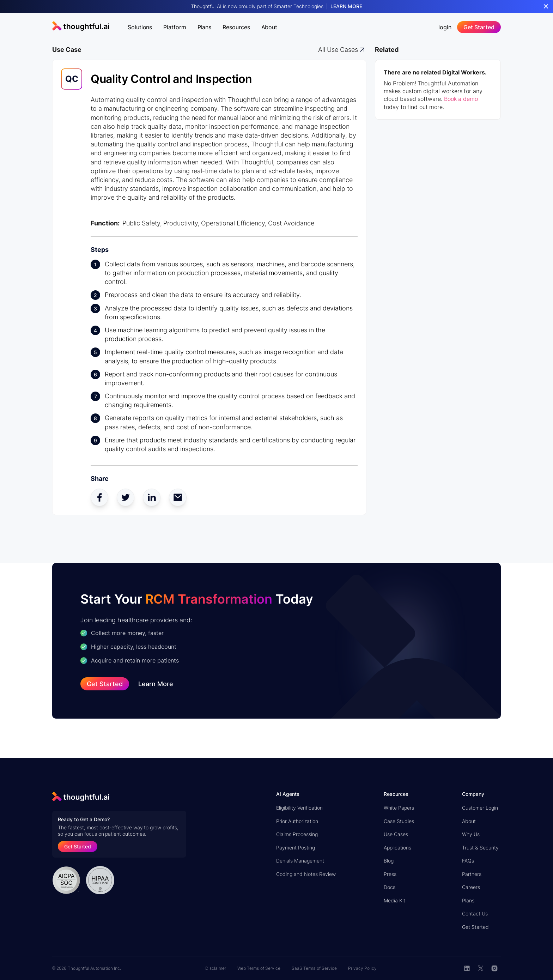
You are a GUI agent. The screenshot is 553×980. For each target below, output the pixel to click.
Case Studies (399, 821)
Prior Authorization (297, 821)
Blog (389, 861)
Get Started (475, 927)
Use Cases (396, 834)
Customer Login (480, 808)
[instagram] (495, 968)
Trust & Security (480, 848)
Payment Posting (296, 848)
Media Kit (394, 900)
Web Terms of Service (259, 968)
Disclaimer (216, 968)
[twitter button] (481, 968)
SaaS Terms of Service (314, 968)
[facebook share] (99, 497)
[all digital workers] (342, 50)
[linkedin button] (467, 968)
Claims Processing (297, 834)
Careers (471, 887)
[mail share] (178, 497)
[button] (140, 26)
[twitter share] (126, 497)
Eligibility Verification (299, 808)
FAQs (468, 861)
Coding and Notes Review (306, 874)
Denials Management (300, 861)
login (445, 27)
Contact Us (475, 914)
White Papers (399, 808)
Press (390, 874)
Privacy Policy (362, 968)
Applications (397, 848)
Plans (468, 900)
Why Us (471, 834)
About (469, 821)
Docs (390, 887)
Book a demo (461, 99)
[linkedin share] (152, 497)
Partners (472, 874)
